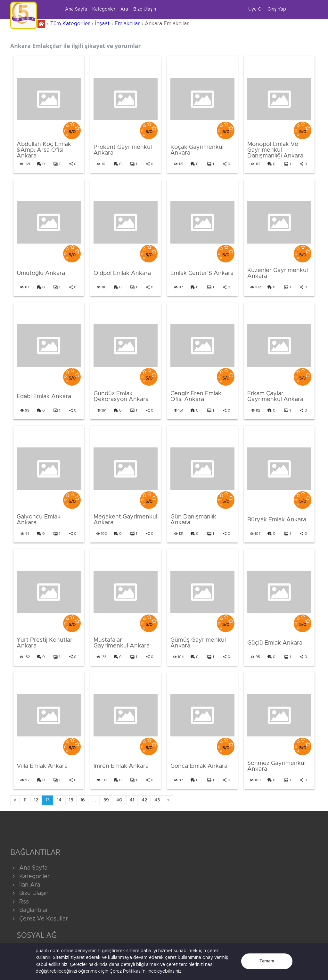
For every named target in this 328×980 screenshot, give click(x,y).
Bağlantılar (29, 910)
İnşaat (102, 24)
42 (144, 800)
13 (48, 800)
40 (119, 800)
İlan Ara (25, 885)
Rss (20, 902)
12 (36, 800)
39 (106, 800)
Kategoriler (104, 9)
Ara (124, 9)
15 (71, 800)
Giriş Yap (277, 9)
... (94, 800)
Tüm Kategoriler (70, 24)
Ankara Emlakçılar (167, 24)
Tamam (267, 961)
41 (132, 800)
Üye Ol (255, 9)
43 (157, 800)
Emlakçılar (127, 24)
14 (59, 800)
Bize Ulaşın (145, 9)
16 (83, 800)
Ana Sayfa (76, 9)
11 (25, 800)
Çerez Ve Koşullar (39, 919)
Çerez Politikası (126, 971)
